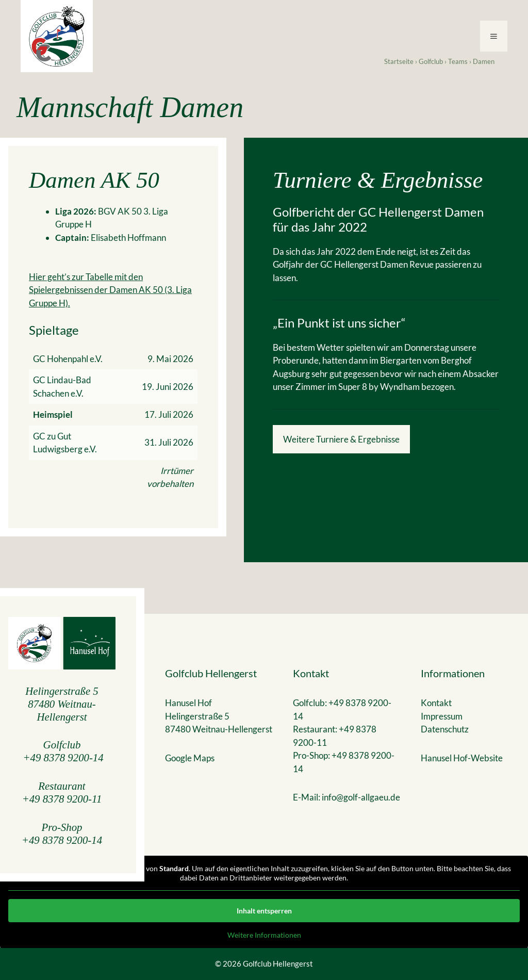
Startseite (399, 61)
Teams (458, 61)
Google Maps (190, 758)
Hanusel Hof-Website (462, 758)
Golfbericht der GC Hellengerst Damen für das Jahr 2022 (378, 219)
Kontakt (436, 703)
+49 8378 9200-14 (63, 757)
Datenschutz (445, 729)
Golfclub (431, 61)
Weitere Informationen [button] (264, 935)
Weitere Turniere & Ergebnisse (341, 439)
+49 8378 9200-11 (62, 799)
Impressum (442, 716)
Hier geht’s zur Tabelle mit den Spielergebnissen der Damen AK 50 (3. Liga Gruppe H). (110, 290)
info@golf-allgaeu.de (361, 797)
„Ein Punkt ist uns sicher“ (339, 323)
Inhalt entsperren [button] (264, 911)
